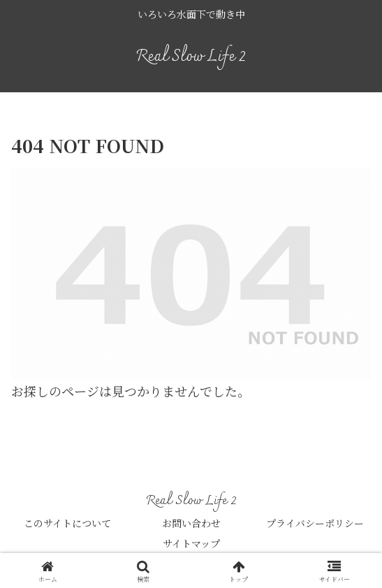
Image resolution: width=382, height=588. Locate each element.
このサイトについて (67, 523)
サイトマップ (191, 543)
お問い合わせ (191, 523)
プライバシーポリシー (315, 523)
